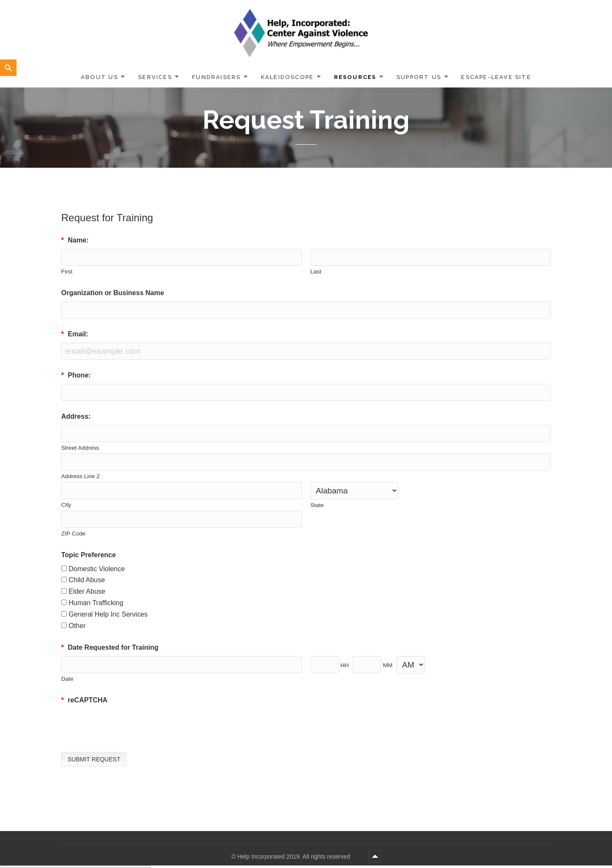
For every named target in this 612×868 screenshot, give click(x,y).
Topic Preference (89, 555)
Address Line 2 (81, 476)
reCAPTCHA (84, 700)
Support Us (419, 77)
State (317, 505)
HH (345, 665)
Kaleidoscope (288, 77)
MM (388, 665)
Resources (355, 77)
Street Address (80, 448)
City (66, 505)
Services (155, 77)
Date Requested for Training (110, 647)
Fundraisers (216, 77)
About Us (99, 77)
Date (67, 679)
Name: (75, 240)
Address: (76, 416)
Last (316, 272)
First (67, 272)
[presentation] (126, 725)
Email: (75, 334)
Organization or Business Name (113, 293)
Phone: (76, 375)
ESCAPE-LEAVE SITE (496, 77)
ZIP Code (73, 534)
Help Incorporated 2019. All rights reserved (294, 857)
